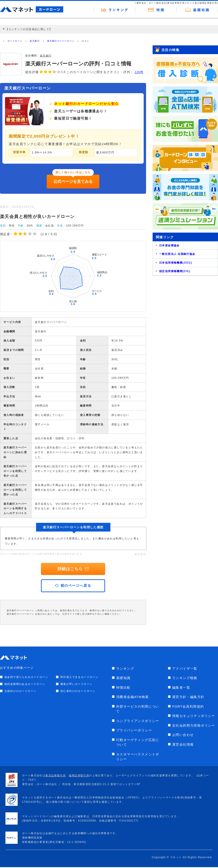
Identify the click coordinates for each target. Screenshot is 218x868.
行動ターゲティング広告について (138, 742)
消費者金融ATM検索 (133, 697)
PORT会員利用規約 (188, 706)
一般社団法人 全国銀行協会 (177, 254)
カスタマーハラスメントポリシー (138, 757)
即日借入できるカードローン (79, 677)
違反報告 (140, 554)
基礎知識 (123, 678)
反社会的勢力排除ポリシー (194, 725)
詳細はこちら (73, 569)
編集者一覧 (181, 687)
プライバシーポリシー (134, 730)
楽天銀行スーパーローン (61, 41)
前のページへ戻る (73, 586)
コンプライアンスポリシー (138, 721)
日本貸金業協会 (169, 245)
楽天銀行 (35, 41)
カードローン (15, 41)
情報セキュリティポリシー (194, 716)
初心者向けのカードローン (78, 691)
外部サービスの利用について (138, 709)
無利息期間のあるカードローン (25, 684)
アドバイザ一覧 (185, 668)
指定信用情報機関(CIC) (175, 271)
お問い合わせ (183, 735)
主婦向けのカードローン (20, 691)
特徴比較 (123, 687)
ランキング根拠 (185, 678)
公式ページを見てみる (73, 182)
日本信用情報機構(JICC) (176, 263)
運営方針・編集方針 (188, 697)
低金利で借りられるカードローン (26, 677)
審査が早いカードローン (76, 684)
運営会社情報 (183, 744)
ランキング (125, 668)
